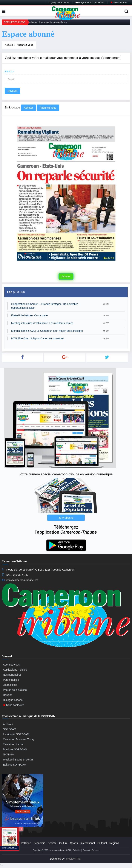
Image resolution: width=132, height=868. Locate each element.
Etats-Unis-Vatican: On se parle (29, 315)
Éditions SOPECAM (15, 765)
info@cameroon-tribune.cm (90, 2)
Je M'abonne (66, 518)
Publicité (77, 850)
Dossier (7, 695)
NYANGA (8, 754)
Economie (39, 843)
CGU (68, 850)
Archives (8, 724)
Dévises (96, 850)
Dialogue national (13, 700)
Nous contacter (119, 2)
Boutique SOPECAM (15, 749)
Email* (10, 71)
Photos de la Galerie (15, 690)
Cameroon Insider (13, 744)
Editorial (102, 843)
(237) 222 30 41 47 (59, 2)
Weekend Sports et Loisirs (18, 760)
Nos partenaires (12, 675)
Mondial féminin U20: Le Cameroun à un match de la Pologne (47, 331)
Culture (63, 843)
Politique (26, 843)
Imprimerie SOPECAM (16, 734)
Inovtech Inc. (74, 859)
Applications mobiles (15, 670)
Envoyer (12, 91)
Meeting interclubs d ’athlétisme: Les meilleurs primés (42, 323)
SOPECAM (10, 729)
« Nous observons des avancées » (48, 22)
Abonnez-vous (25, 45)
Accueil (9, 45)
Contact (86, 850)
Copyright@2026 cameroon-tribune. (49, 850)
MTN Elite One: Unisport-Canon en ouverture (37, 338)
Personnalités (11, 680)
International (88, 843)
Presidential (11, 843)
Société (52, 843)
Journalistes (10, 685)
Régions (114, 843)
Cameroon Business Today (19, 739)
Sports (74, 843)
